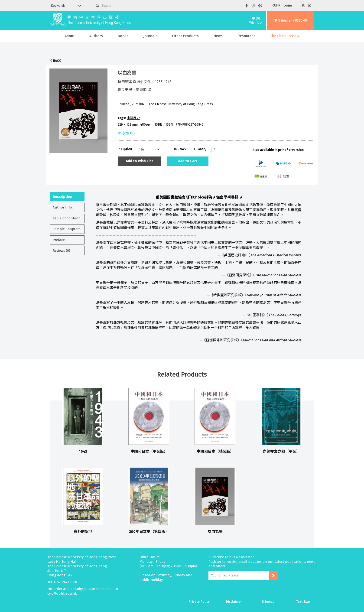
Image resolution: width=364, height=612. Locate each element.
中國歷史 (133, 118)
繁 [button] (303, 5)
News (218, 36)
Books (123, 36)
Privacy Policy (199, 602)
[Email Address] (239, 576)
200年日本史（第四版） (149, 532)
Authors (96, 36)
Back (57, 61)
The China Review (285, 36)
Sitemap (268, 602)
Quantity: (201, 149)
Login (288, 5)
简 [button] (310, 5)
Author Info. (63, 207)
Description (62, 197)
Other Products (185, 36)
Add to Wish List (139, 161)
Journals (150, 36)
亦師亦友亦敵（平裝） (281, 451)
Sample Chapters (67, 229)
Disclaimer (234, 602)
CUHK (276, 5)
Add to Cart (188, 161)
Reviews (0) (61, 251)
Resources (246, 36)
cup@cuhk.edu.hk (62, 593)
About (70, 36)
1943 (83, 451)
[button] (291, 21)
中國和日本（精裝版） (215, 451)
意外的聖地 (83, 532)
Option (127, 149)
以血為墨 (215, 532)
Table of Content (66, 218)
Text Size (303, 602)
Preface (59, 240)
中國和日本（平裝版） (149, 451)
